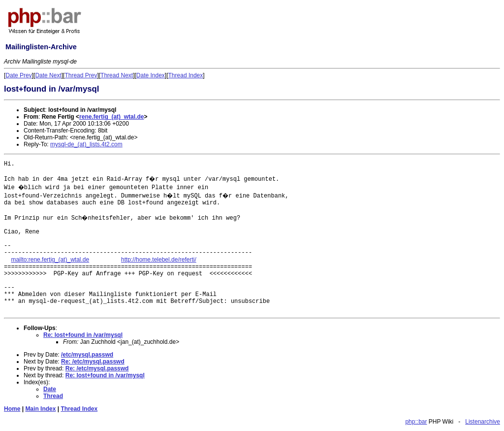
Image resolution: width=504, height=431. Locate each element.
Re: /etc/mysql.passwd (93, 362)
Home (12, 409)
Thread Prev (81, 75)
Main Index (40, 409)
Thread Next (117, 75)
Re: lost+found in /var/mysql (83, 335)
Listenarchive (483, 422)
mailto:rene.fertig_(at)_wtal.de (50, 260)
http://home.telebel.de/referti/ (159, 260)
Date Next (48, 75)
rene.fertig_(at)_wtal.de (111, 117)
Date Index (151, 75)
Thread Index (186, 75)
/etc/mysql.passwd (87, 355)
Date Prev (18, 75)
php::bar (416, 422)
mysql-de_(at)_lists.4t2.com (86, 144)
